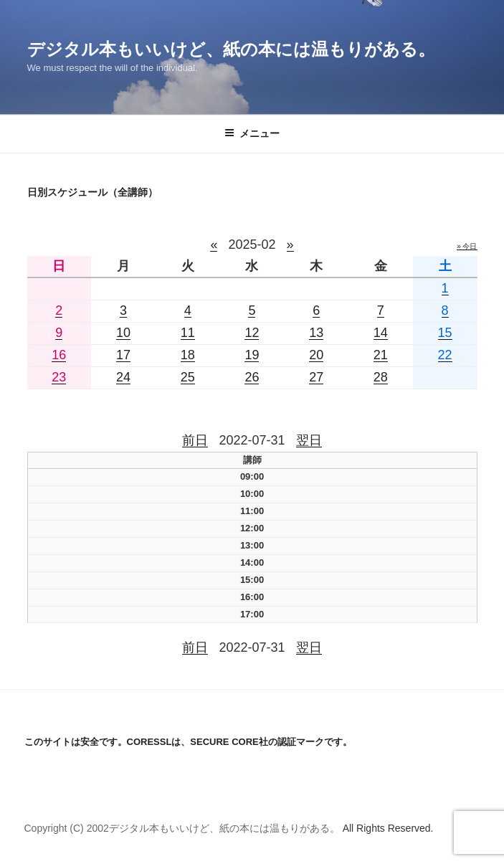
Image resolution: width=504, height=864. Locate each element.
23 (59, 377)
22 (445, 355)
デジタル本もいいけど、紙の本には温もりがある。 (231, 49)
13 (316, 333)
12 (252, 333)
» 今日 (467, 246)
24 (123, 377)
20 (316, 355)
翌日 (309, 440)
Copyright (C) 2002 (67, 828)
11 (188, 333)
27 (316, 377)
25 (188, 377)
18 (188, 355)
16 (59, 355)
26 (252, 377)
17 (123, 355)
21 (381, 355)
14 (381, 333)
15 (445, 333)
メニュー (252, 133)
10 (123, 333)
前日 (195, 440)
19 (252, 355)
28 (381, 377)
